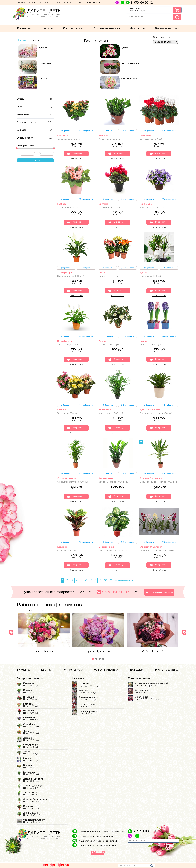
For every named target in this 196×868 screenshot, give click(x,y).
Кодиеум (62, 553)
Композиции (73, 28)
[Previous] (10, 638)
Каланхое (62, 136)
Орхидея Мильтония (151, 553)
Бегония (62, 412)
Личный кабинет (94, 2)
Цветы (47, 28)
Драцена (144, 274)
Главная (21, 2)
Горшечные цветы (107, 28)
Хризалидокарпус (67, 481)
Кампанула (146, 205)
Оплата (57, 2)
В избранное (86, 131)
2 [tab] (97, 665)
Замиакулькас (106, 481)
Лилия (102, 274)
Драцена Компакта (150, 412)
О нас (80, 2)
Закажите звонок (159, 598)
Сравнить (66, 131)
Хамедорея (105, 412)
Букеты (24, 28)
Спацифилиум (64, 274)
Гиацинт (144, 343)
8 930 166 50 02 (113, 598)
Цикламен (145, 136)
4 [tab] (103, 665)
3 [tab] (100, 665)
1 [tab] (93, 665)
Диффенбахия (106, 553)
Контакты (69, 2)
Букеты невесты (167, 28)
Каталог (33, 2)
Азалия (102, 343)
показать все (124, 587)
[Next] (183, 638)
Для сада (137, 28)
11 (111, 587)
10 (106, 587)
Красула (103, 136)
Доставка (45, 2)
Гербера (62, 205)
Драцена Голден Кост (152, 481)
